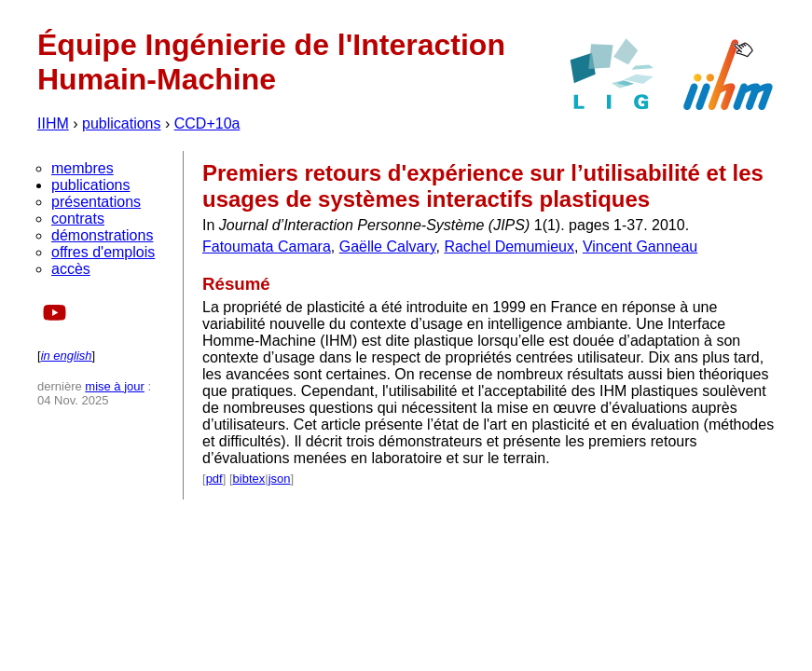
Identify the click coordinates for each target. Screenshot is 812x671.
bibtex (249, 479)
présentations (96, 202)
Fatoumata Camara (267, 246)
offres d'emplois (103, 252)
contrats (78, 219)
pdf (214, 479)
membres (83, 168)
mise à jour (115, 386)
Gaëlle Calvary (388, 246)
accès (71, 269)
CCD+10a (207, 123)
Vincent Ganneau (640, 246)
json (280, 479)
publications (122, 123)
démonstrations (102, 235)
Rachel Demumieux (509, 246)
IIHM (53, 123)
